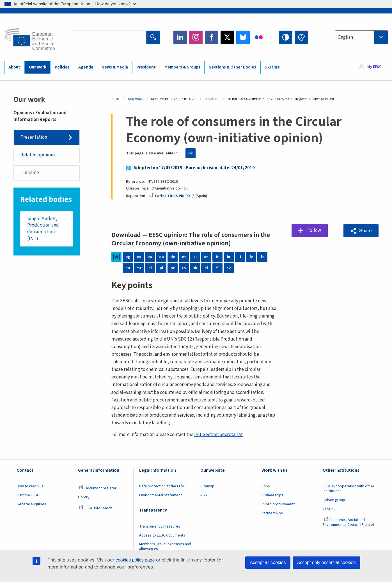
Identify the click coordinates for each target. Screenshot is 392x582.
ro (184, 268)
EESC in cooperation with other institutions (349, 489)
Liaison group (334, 500)
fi (217, 268)
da (161, 257)
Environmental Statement (161, 495)
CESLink (329, 509)
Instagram (196, 37)
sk (195, 268)
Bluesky (243, 37)
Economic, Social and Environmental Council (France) (349, 522)
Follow (314, 230)
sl (206, 268)
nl (150, 268)
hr (229, 257)
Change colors (301, 37)
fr (217, 257)
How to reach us (30, 486)
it (240, 257)
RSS (204, 495)
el (195, 257)
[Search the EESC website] (109, 37)
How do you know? (116, 4)
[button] (361, 231)
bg (128, 257)
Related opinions (38, 155)
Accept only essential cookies (326, 562)
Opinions (211, 99)
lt (263, 257)
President (146, 67)
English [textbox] (346, 37)
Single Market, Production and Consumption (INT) (43, 229)
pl (161, 268)
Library (84, 497)
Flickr (259, 37)
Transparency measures (160, 526)
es (139, 257)
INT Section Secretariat (218, 435)
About (14, 67)
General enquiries (31, 504)
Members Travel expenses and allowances (165, 546)
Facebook (212, 37)
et (184, 257)
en (206, 257)
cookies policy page (135, 560)
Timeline (30, 173)
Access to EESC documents (162, 535)
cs (150, 257)
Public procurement (278, 504)
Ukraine (272, 67)
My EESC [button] (374, 67)
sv (229, 268)
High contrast (286, 37)
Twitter (227, 37)
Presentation (34, 137)
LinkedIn (180, 37)
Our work (38, 67)
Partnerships (272, 513)
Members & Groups (182, 67)
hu (128, 268)
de (173, 257)
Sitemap (207, 486)
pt (173, 268)
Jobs (266, 486)
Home (115, 99)
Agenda (86, 67)
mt (139, 268)
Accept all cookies (268, 562)
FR (191, 153)
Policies (62, 67)
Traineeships (272, 495)
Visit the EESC (28, 495)
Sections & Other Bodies (232, 67)
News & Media (115, 67)
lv (251, 257)
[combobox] (361, 37)
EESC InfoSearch (96, 508)
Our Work (135, 99)
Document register (98, 488)
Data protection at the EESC (162, 486)
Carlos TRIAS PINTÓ (170, 196)
